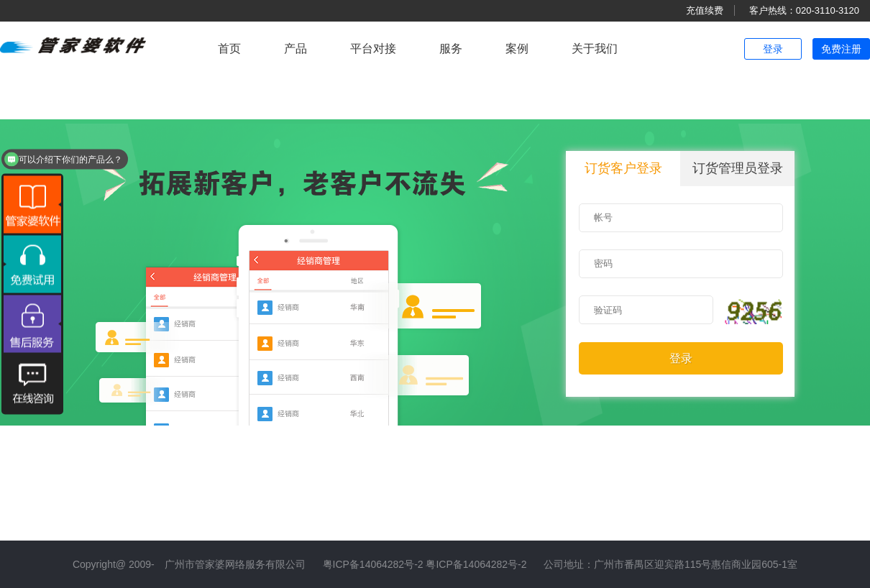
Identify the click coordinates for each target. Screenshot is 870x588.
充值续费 (705, 10)
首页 (229, 49)
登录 (773, 49)
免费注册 (841, 49)
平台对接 (373, 49)
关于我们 (595, 49)
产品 (296, 49)
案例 (517, 49)
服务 (451, 49)
